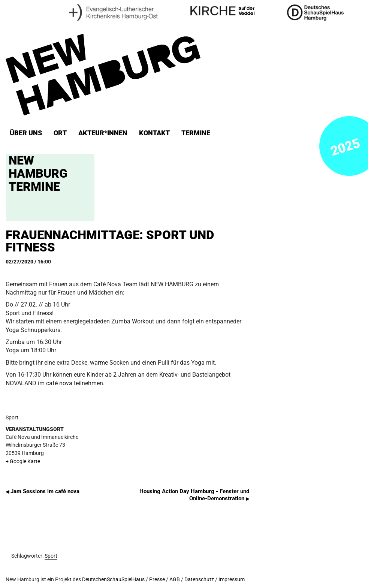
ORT (60, 133)
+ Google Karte (23, 462)
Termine (196, 133)
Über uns (26, 133)
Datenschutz (199, 580)
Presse (157, 580)
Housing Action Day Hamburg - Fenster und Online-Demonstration (194, 495)
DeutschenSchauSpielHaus (113, 580)
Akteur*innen (103, 133)
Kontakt (154, 133)
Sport (12, 418)
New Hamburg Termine (38, 174)
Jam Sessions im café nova (43, 491)
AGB (175, 580)
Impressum (232, 580)
